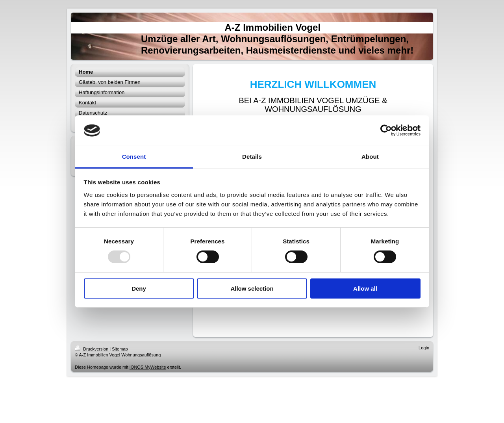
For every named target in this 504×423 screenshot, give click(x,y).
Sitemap (120, 349)
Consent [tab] (134, 157)
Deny (139, 288)
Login (424, 348)
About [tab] (370, 157)
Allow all (365, 288)
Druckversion (92, 349)
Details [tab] (252, 157)
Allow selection (252, 288)
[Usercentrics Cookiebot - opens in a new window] (386, 130)
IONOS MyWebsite (148, 367)
